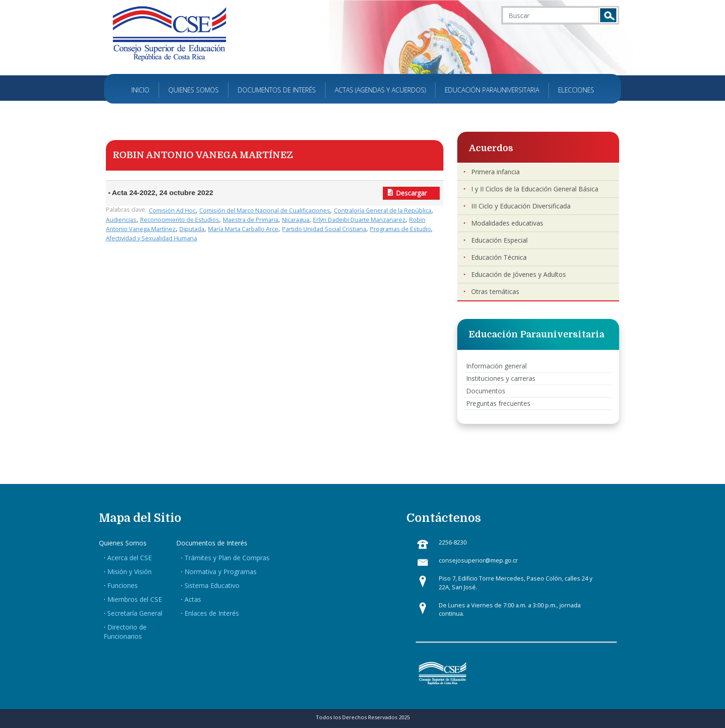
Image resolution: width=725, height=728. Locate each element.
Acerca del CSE (129, 558)
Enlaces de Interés (212, 613)
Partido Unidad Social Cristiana (324, 229)
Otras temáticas (495, 291)
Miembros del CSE (135, 599)
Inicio (140, 90)
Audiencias (121, 220)
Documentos (486, 391)
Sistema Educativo (212, 585)
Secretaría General (135, 613)
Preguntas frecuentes (498, 403)
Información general (496, 366)
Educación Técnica (499, 257)
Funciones (123, 585)
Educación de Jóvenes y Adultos (519, 274)
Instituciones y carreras (501, 378)
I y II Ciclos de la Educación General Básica (535, 189)
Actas (193, 599)
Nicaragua (296, 220)
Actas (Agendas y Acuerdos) (380, 90)
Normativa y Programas (221, 572)
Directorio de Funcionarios (125, 632)
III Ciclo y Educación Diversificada (521, 206)
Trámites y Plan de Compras (227, 558)
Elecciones (576, 90)
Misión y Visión (129, 572)
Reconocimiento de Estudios (180, 220)
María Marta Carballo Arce (243, 229)
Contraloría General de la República (383, 211)
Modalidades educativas (507, 223)
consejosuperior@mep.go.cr (478, 560)
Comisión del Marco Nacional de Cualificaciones (265, 211)
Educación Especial (499, 240)
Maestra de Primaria (251, 220)
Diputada (192, 229)
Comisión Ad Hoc (172, 211)
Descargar (411, 193)
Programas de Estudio (400, 229)
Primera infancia (495, 172)
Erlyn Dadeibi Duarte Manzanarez (359, 220)
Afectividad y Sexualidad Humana (151, 238)
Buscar (608, 15)
